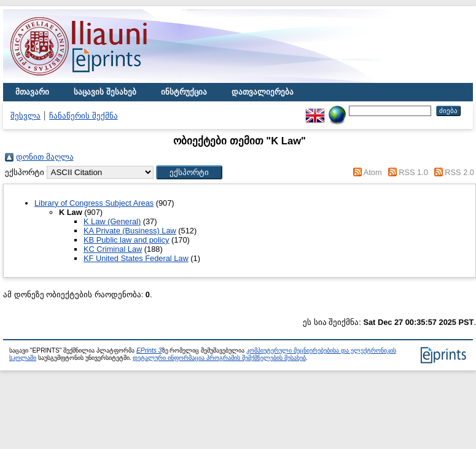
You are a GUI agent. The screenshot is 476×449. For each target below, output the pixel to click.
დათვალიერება (263, 92)
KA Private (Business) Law (130, 231)
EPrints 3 (149, 350)
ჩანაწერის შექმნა (84, 116)
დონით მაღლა (45, 157)
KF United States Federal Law (136, 258)
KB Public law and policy (126, 240)
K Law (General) (112, 221)
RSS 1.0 (413, 172)
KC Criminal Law (113, 249)
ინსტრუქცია (184, 92)
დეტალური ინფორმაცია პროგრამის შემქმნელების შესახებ (219, 358)
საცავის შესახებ (105, 92)
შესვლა (25, 116)
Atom (373, 172)
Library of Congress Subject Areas (94, 203)
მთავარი (32, 92)
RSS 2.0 (459, 172)
